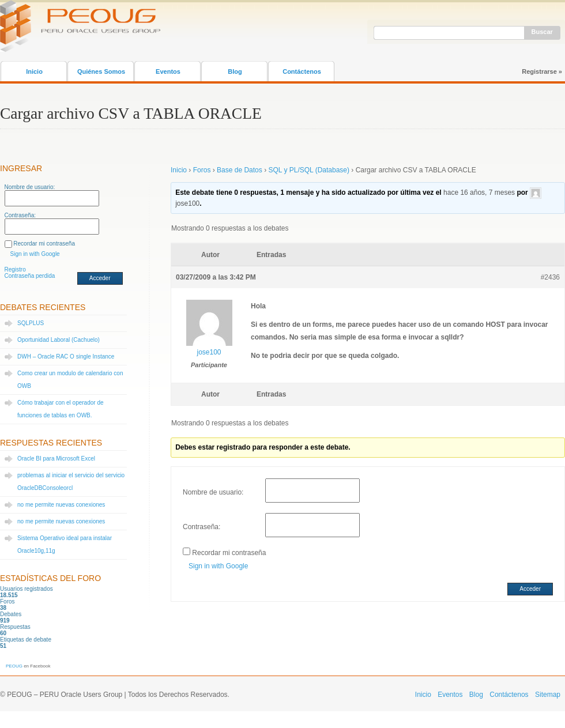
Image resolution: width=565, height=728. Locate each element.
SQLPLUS (31, 323)
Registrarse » (542, 71)
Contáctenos (302, 71)
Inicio (34, 71)
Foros (202, 170)
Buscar (542, 32)
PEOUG (14, 666)
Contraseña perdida (30, 276)
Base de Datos (240, 170)
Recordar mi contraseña (44, 244)
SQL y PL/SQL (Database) (309, 170)
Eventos (168, 71)
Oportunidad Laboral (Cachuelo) (59, 340)
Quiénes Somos (101, 71)
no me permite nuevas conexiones (61, 505)
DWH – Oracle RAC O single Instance (66, 357)
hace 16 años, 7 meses (479, 193)
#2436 (550, 277)
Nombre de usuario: (30, 187)
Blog (235, 71)
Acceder (100, 278)
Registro (15, 269)
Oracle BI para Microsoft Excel (56, 459)
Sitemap (548, 695)
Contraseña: (20, 215)
